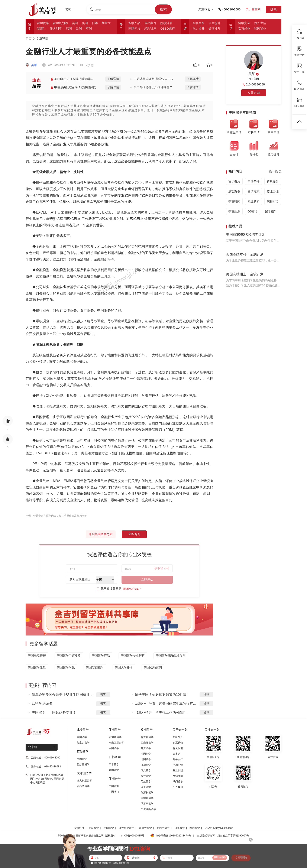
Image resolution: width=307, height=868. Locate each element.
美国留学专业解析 (133, 656)
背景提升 (273, 181)
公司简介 (178, 737)
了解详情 (113, 79)
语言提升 (214, 23)
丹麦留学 (146, 748)
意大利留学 (147, 737)
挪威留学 (146, 765)
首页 (29, 39)
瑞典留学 (146, 770)
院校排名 (166, 23)
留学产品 (134, 23)
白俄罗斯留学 (148, 809)
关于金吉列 (253, 9)
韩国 (69, 29)
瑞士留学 (146, 787)
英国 (75, 23)
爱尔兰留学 (83, 764)
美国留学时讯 (66, 667)
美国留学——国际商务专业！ (54, 713)
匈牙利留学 (147, 793)
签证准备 (214, 29)
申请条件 (253, 181)
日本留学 (114, 764)
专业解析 (253, 201)
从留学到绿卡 (42, 704)
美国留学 (82, 737)
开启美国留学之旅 (101, 534)
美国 (85, 23)
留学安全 (244, 23)
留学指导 (271, 211)
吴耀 (31, 65)
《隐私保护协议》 (132, 589)
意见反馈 (178, 748)
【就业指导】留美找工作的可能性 (161, 713)
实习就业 (244, 29)
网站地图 (178, 776)
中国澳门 (114, 792)
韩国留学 (114, 770)
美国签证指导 (95, 667)
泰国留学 (114, 748)
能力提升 (198, 29)
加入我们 (178, 787)
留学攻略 (43, 23)
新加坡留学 (115, 737)
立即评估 (147, 579)
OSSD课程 (168, 29)
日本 (95, 23)
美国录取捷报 (37, 656)
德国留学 (146, 759)
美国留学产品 (101, 656)
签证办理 (273, 191)
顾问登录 (178, 781)
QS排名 (253, 211)
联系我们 (178, 743)
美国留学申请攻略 (69, 656)
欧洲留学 (195, 828)
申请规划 (234, 211)
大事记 (177, 754)
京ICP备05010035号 (133, 836)
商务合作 (178, 759)
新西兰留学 (83, 786)
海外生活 (260, 23)
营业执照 (178, 770)
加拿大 (106, 23)
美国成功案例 (153, 667)
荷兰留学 (146, 781)
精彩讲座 (150, 29)
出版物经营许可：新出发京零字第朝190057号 (223, 836)
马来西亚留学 (116, 743)
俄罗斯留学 (147, 804)
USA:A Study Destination (219, 828)
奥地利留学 (147, 798)
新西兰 (41, 29)
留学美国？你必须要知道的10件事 (161, 695)
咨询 (103, 695)
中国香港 (114, 786)
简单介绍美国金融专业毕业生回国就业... (62, 695)
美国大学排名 (124, 667)
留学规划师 (60, 23)
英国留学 (82, 759)
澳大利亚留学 (84, 781)
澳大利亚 (56, 29)
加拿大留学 (83, 743)
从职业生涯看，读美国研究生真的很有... (165, 704)
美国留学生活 (37, 667)
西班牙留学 (147, 743)
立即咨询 (134, 534)
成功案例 (150, 23)
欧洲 (79, 29)
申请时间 (234, 201)
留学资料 (198, 23)
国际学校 (134, 29)
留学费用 (234, 181)
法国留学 (146, 754)
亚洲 (89, 29)
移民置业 (260, 29)
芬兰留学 (146, 776)
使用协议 (178, 765)
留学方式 (253, 191)
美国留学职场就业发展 (171, 656)
